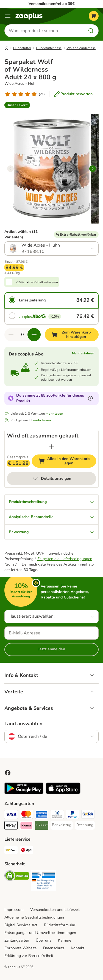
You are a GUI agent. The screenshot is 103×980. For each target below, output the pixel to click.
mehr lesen (54, 414)
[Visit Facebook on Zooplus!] (8, 773)
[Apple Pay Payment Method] (11, 826)
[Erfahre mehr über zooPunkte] (90, 398)
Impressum (14, 910)
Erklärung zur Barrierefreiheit (29, 956)
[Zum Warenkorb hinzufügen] (72, 335)
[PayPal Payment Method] (73, 815)
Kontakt (78, 948)
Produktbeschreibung (51, 502)
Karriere (65, 940)
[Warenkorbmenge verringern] (11, 335)
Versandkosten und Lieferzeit (55, 910)
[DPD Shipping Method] (26, 851)
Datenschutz (54, 948)
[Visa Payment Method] (11, 815)
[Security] (17, 877)
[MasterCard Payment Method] (26, 815)
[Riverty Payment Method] (42, 826)
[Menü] (8, 16)
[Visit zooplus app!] (24, 793)
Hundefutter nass (49, 48)
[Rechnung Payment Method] (85, 825)
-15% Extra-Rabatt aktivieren (37, 282)
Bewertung (51, 532)
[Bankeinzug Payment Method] (62, 825)
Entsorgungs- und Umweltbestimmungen (40, 933)
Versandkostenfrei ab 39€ (51, 4)
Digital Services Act (21, 925)
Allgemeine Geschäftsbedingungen (34, 917)
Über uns (44, 940)
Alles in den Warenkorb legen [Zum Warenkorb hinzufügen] (67, 461)
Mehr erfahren (83, 353)
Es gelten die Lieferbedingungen (65, 559)
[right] (93, 169)
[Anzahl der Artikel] (23, 335)
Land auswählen (23, 724)
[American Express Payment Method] (42, 815)
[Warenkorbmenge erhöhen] (34, 335)
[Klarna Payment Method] (26, 826)
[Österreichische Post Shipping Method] (11, 851)
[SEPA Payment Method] (88, 815)
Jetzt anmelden (52, 649)
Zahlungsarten (17, 940)
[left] (10, 169)
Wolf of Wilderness (81, 48)
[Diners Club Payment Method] (57, 815)
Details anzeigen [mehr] (52, 479)
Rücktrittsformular (60, 925)
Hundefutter (22, 48)
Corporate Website (20, 948)
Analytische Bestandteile (51, 517)
